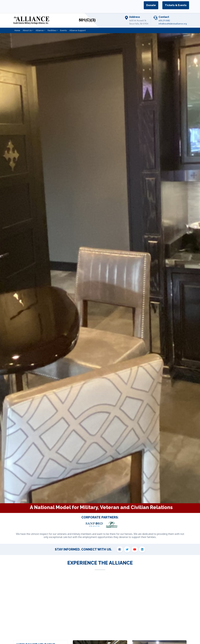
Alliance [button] (40, 30)
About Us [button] (27, 30)
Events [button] (64, 30)
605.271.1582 (164, 20)
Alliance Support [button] (78, 30)
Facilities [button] (52, 30)
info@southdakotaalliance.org (173, 24)
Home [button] (17, 30)
